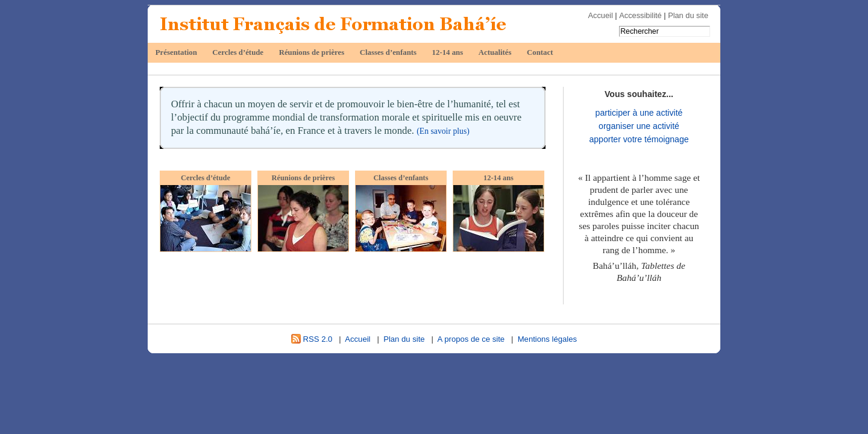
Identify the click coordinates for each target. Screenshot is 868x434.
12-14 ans (448, 52)
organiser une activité (639, 126)
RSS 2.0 (312, 339)
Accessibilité (640, 15)
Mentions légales (547, 339)
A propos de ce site (471, 339)
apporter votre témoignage (639, 139)
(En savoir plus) (443, 131)
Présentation (176, 52)
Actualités (495, 52)
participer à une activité (639, 113)
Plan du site (688, 15)
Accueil (601, 15)
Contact (540, 52)
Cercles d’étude (238, 52)
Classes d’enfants (388, 52)
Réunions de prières (312, 52)
